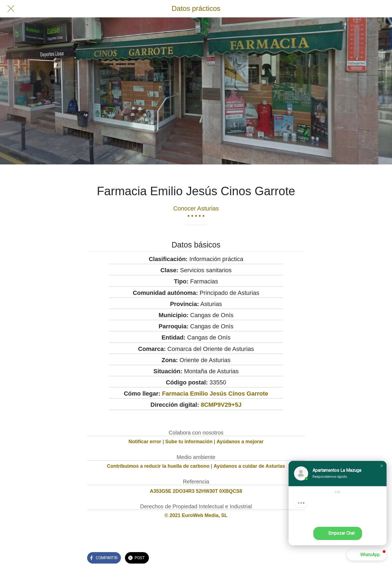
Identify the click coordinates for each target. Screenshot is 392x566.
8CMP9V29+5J (221, 405)
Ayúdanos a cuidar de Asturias (249, 466)
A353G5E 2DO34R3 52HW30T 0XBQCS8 (196, 491)
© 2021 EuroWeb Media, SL (196, 515)
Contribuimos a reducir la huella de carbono (158, 466)
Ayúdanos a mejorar (240, 442)
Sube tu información (189, 442)
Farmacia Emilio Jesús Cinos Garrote (215, 394)
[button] (382, 466)
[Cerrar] (11, 9)
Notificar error (145, 442)
